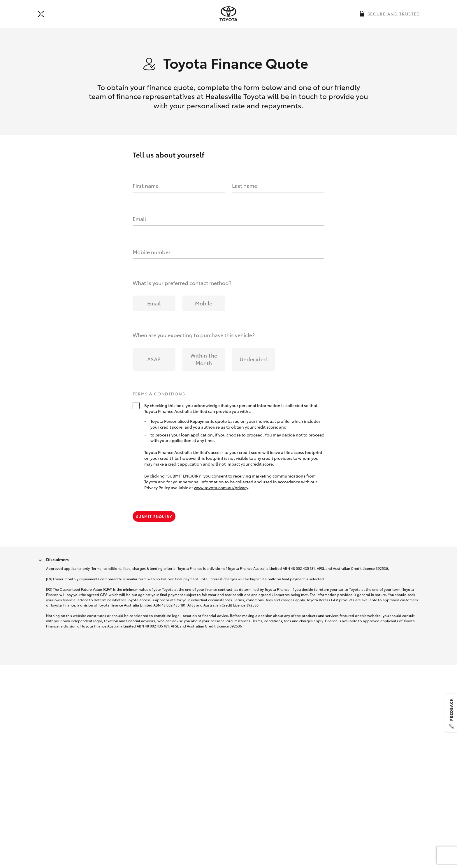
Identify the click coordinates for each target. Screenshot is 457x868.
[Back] (41, 14)
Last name (245, 185)
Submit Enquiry (154, 516)
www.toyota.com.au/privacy (221, 487)
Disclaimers (57, 559)
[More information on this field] (362, 14)
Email (139, 219)
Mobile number (152, 252)
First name (146, 185)
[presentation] (228, 14)
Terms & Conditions (159, 394)
